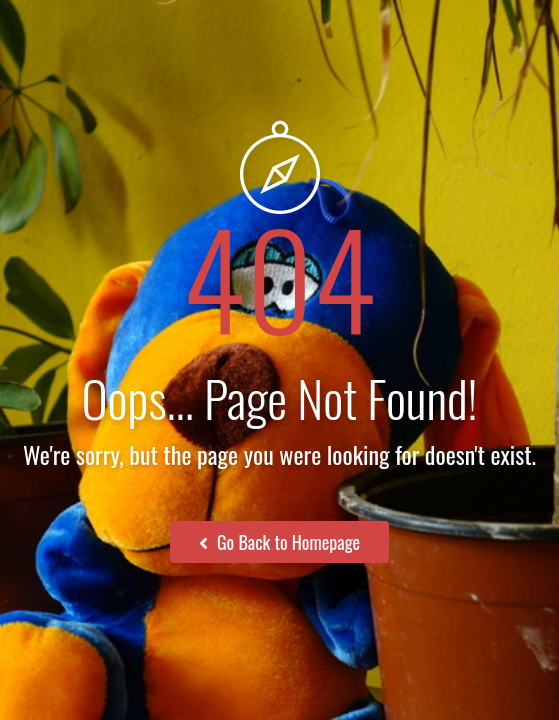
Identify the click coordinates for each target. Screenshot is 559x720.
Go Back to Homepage (279, 542)
